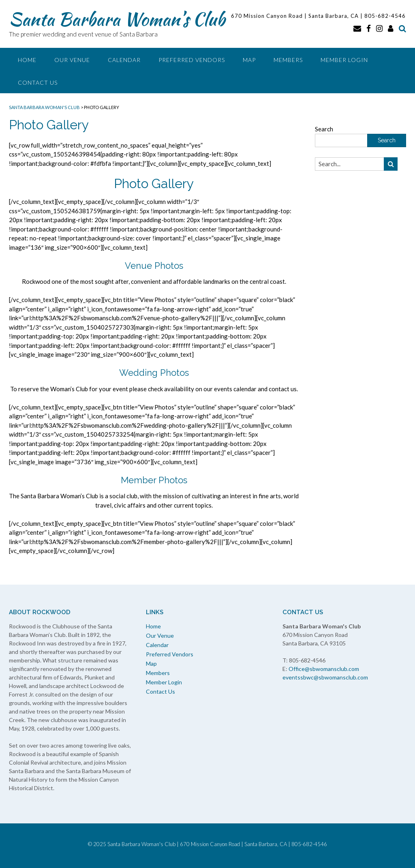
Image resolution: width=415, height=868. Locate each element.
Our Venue (72, 60)
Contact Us (38, 83)
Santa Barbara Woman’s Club (117, 19)
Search (324, 129)
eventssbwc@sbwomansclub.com (325, 677)
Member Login (344, 60)
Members (288, 60)
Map (249, 60)
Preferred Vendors (192, 60)
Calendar (124, 60)
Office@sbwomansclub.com (324, 669)
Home (27, 60)
